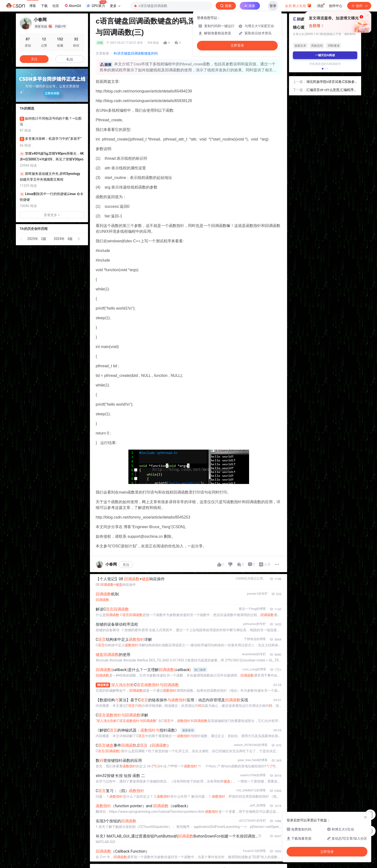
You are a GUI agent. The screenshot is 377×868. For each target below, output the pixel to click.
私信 (70, 59)
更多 (115, 6)
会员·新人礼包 (298, 5)
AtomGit (72, 6)
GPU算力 (96, 4)
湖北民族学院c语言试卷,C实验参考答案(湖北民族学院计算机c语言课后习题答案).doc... (331, 82)
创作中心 (336, 6)
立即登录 (237, 46)
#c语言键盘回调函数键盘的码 (136, 53)
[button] (22, 239)
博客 (33, 6)
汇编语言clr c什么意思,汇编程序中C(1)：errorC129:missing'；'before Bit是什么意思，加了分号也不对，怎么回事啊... (332, 90)
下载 (44, 6)
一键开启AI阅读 (325, 55)
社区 (56, 6)
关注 (126, 565)
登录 (273, 6)
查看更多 (52, 215)
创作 (359, 6)
